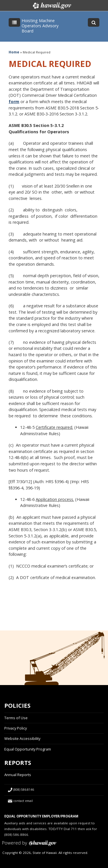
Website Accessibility (22, 738)
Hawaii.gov (51, 6)
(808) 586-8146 (24, 790)
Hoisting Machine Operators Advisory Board (40, 26)
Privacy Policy (16, 728)
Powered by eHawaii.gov (29, 845)
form (14, 102)
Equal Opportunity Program (28, 749)
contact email (23, 801)
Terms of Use (16, 718)
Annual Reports (18, 775)
